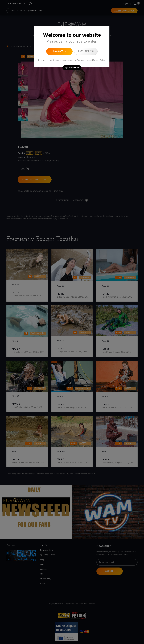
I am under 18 (86, 51)
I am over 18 (59, 51)
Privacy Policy (99, 60)
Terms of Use (83, 60)
